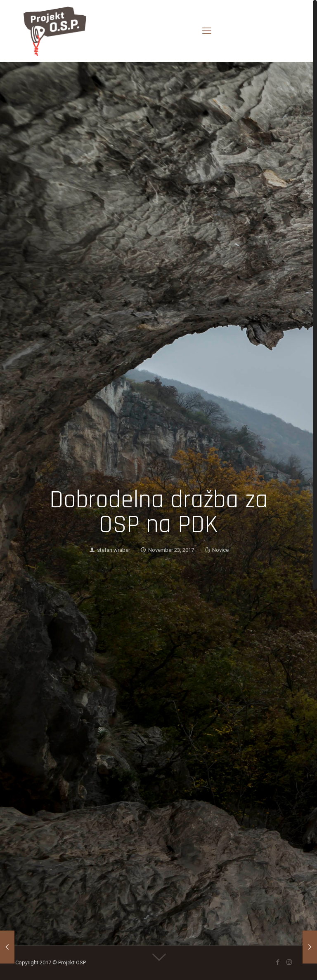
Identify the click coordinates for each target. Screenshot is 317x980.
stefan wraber (114, 550)
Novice (220, 550)
